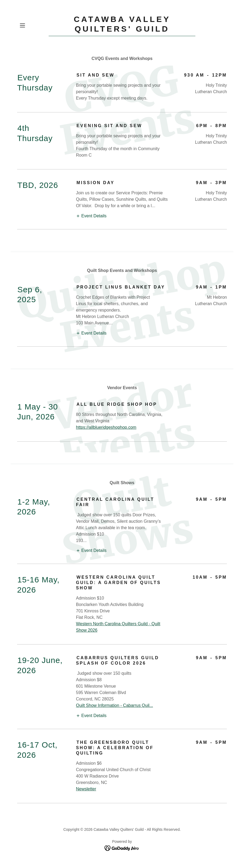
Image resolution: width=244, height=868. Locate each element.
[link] (122, 30)
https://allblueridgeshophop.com (106, 427)
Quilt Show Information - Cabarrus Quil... (114, 705)
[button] (33, 25)
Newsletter (86, 789)
